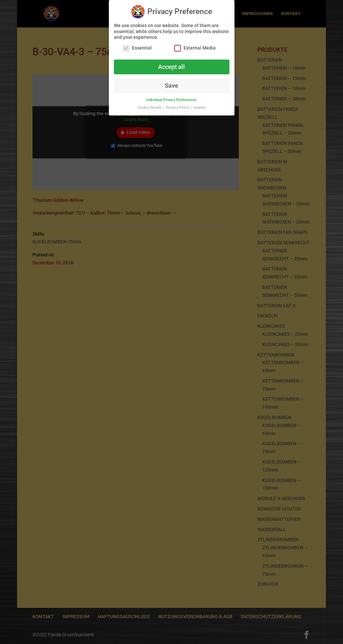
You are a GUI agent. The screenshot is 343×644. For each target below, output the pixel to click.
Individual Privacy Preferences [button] (171, 100)
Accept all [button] (171, 66)
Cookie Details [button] (150, 107)
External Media (195, 47)
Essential (137, 47)
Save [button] (171, 85)
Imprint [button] (200, 107)
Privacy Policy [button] (178, 107)
